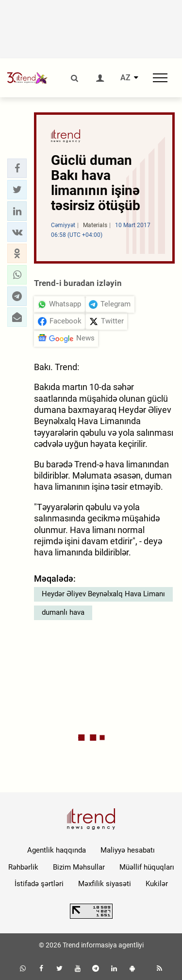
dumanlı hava (63, 612)
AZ (125, 78)
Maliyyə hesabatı (128, 850)
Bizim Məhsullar (79, 867)
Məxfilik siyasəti (105, 884)
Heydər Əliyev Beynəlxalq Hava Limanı (103, 594)
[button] (17, 168)
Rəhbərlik (23, 867)
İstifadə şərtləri (39, 884)
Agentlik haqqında (57, 850)
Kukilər (157, 884)
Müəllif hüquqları (147, 867)
